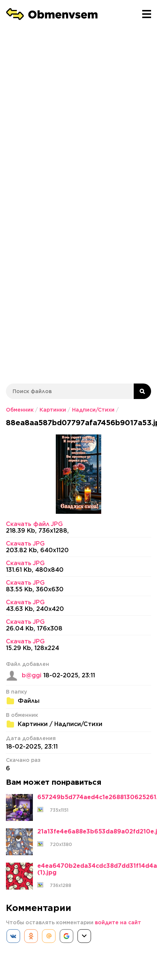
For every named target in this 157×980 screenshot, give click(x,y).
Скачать (25, 544)
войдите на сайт (118, 922)
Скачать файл (34, 524)
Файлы (29, 701)
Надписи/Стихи (93, 410)
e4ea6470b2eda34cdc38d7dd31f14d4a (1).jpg (97, 869)
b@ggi (32, 675)
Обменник (20, 410)
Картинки (53, 410)
